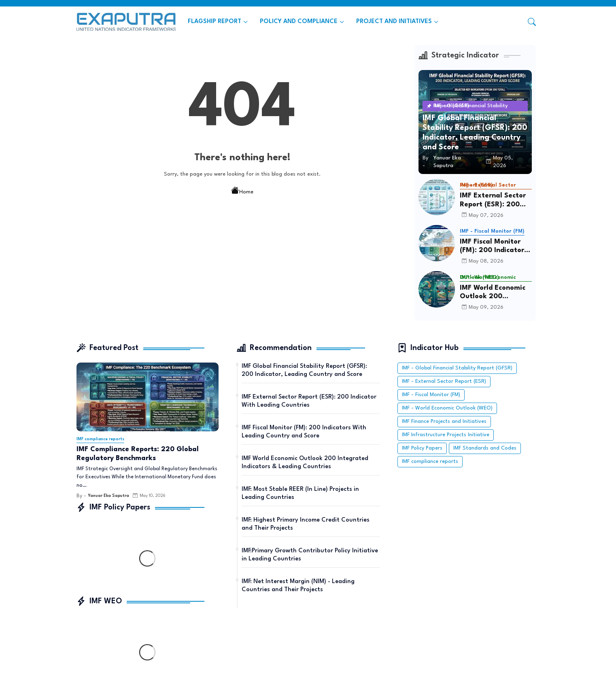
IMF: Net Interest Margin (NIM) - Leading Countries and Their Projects (298, 586)
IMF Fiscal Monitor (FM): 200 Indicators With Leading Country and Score (494, 247)
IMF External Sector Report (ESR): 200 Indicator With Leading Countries (493, 200)
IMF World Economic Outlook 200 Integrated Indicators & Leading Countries (496, 293)
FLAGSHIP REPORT (215, 22)
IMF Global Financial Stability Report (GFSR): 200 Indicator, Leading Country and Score (304, 370)
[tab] (218, 22)
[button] (532, 22)
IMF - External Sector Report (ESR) (444, 381)
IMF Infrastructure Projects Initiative (446, 435)
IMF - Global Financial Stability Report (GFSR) (457, 368)
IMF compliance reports (430, 461)
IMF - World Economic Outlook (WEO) (447, 408)
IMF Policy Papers (422, 448)
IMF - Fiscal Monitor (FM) (431, 395)
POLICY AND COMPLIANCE (299, 22)
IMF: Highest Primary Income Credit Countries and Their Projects (306, 524)
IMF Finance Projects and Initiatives (444, 421)
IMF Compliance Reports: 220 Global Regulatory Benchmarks (138, 454)
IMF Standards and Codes (485, 448)
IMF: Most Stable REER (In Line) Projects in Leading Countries (300, 493)
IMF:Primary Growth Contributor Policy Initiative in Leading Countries (310, 555)
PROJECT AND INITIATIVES (394, 22)
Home (242, 191)
